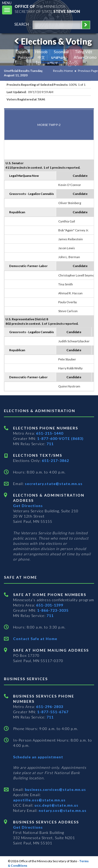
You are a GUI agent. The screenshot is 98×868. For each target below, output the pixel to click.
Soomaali (61, 52)
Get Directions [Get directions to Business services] (28, 827)
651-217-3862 (55, 460)
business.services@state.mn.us (55, 789)
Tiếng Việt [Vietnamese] (83, 52)
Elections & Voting (52, 41)
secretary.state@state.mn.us (53, 484)
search (22, 24)
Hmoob (41, 52)
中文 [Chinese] (41, 57)
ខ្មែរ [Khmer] (39, 63)
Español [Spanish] (23, 52)
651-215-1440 (50, 433)
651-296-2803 (50, 707)
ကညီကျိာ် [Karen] (71, 63)
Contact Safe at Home (35, 639)
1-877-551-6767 (53, 712)
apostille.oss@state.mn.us (39, 800)
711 (50, 444)
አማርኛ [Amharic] (53, 63)
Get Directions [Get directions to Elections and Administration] (28, 506)
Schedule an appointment (38, 757)
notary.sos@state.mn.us (62, 810)
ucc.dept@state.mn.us (56, 805)
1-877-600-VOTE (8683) (60, 438)
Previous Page (88, 71)
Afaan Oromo (85, 57)
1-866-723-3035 (53, 610)
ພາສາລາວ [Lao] (59, 57)
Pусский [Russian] (25, 57)
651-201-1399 (50, 605)
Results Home (63, 71)
